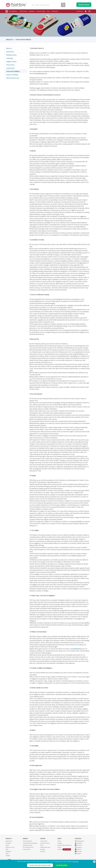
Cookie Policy (10, 68)
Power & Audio (41, 11)
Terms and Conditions (13, 71)
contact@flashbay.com (40, 74)
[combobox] (46, 5)
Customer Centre (45, 843)
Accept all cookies (62, 865)
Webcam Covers (10, 847)
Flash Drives (23, 11)
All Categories (11, 11)
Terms (59, 841)
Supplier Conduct (11, 62)
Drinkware (32, 11)
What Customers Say (13, 78)
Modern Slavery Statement (64, 845)
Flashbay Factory (11, 55)
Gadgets (8, 856)
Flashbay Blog (79, 841)
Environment (10, 52)
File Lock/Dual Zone (28, 847)
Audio (7, 853)
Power (7, 845)
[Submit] (33, 5)
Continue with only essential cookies (40, 865)
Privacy (59, 847)
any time (76, 861)
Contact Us (80, 11)
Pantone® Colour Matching (30, 843)
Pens (48, 11)
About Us (9, 40)
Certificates (10, 58)
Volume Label (27, 849)
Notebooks (55, 11)
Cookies (60, 843)
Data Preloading (27, 841)
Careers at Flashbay (12, 75)
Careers (60, 849)
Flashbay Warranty (45, 847)
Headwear (8, 851)
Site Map (43, 851)
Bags (7, 849)
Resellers (43, 849)
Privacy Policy (10, 65)
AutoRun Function (28, 845)
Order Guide (44, 841)
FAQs (42, 845)
